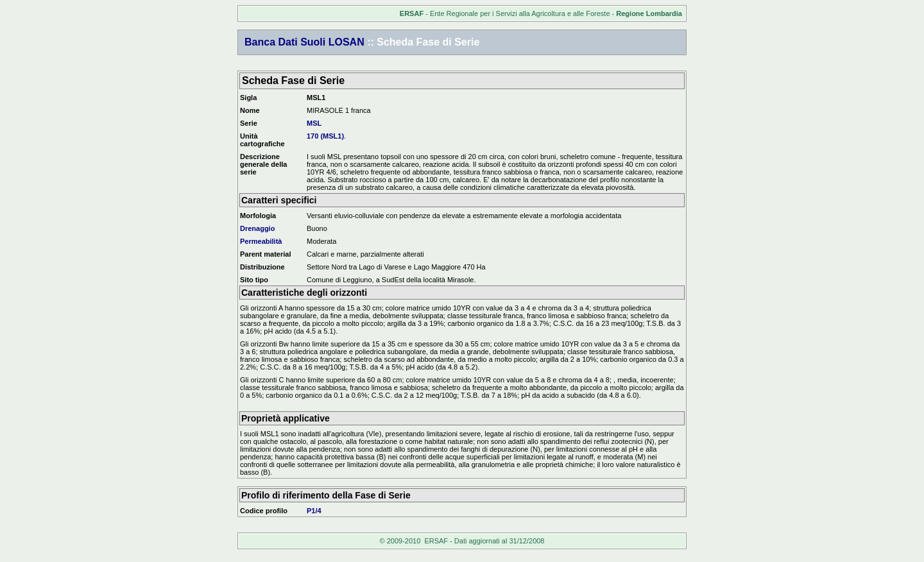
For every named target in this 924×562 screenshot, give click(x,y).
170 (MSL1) (325, 136)
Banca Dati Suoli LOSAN (304, 42)
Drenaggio (257, 228)
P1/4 (314, 511)
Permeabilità (261, 241)
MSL (314, 123)
